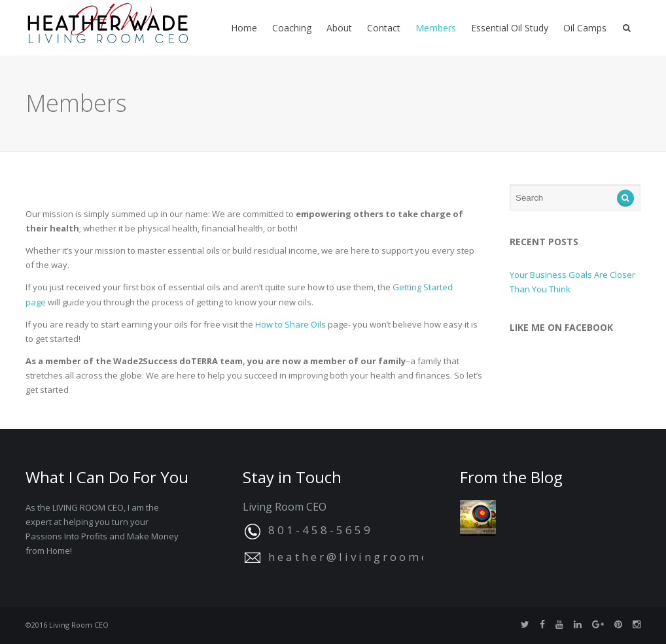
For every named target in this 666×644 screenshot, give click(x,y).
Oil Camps (585, 28)
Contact (384, 28)
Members (436, 28)
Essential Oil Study (510, 28)
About (339, 28)
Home (244, 28)
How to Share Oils (290, 324)
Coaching (292, 28)
